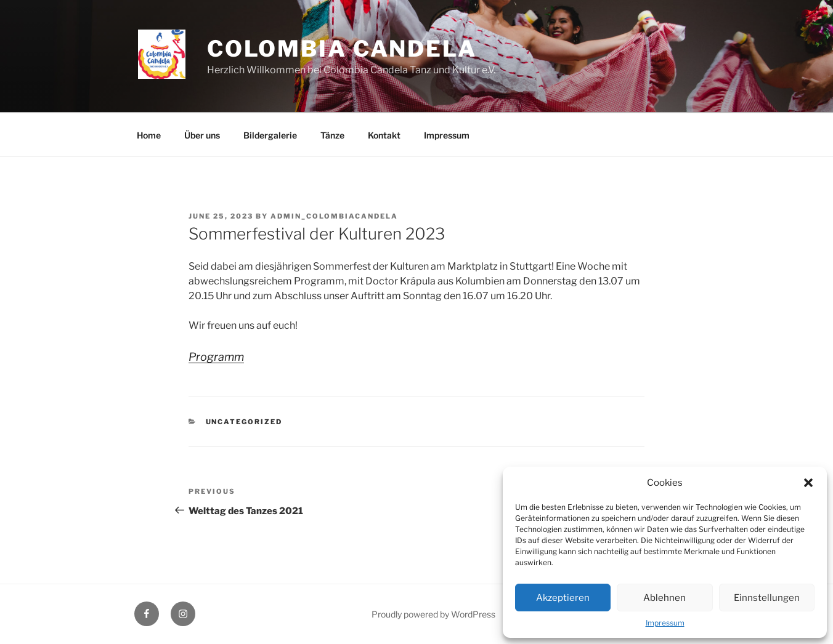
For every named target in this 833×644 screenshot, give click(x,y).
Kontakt (384, 135)
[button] (808, 483)
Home (149, 135)
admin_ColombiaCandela (334, 216)
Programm (216, 357)
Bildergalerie (270, 135)
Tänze (332, 135)
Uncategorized (244, 422)
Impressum (665, 623)
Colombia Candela (342, 49)
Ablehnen (664, 598)
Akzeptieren (563, 598)
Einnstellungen (767, 598)
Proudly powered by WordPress (433, 614)
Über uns (202, 135)
